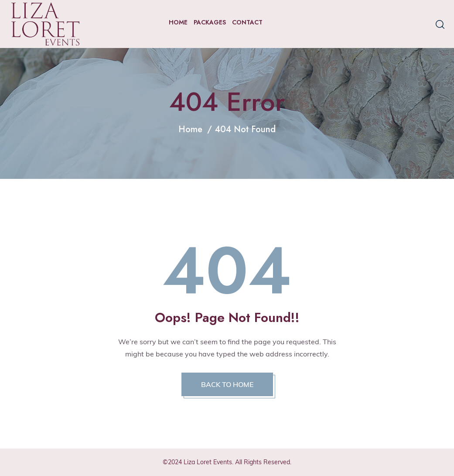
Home (178, 22)
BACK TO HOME (227, 384)
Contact (247, 22)
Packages (210, 22)
